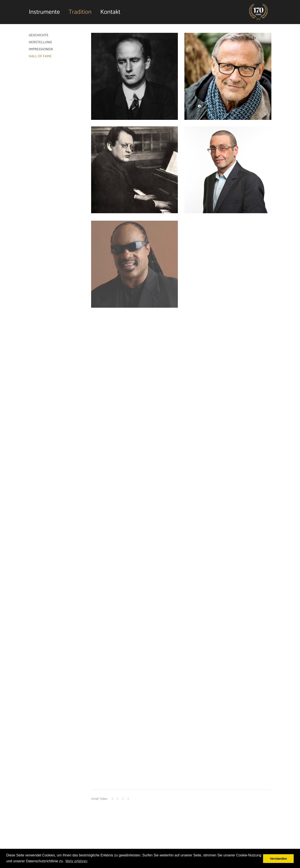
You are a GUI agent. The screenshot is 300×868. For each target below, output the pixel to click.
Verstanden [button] (278, 859)
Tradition (80, 12)
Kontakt (110, 12)
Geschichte (39, 35)
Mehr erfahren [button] (77, 861)
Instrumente (44, 12)
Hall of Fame (40, 56)
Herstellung (40, 42)
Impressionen (41, 49)
